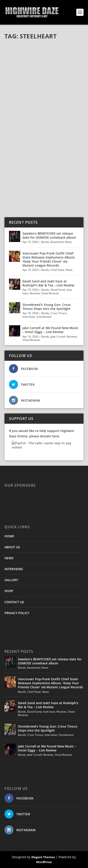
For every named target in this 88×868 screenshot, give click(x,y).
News (68, 242)
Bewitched (57, 242)
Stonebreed (44, 317)
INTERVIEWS (14, 569)
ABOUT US (12, 547)
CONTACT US (14, 602)
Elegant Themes (43, 857)
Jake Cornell (58, 337)
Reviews (35, 293)
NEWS (9, 558)
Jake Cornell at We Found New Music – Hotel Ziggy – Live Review (50, 330)
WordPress (44, 862)
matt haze (49, 712)
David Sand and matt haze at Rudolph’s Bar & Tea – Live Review (48, 283)
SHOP (9, 591)
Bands (45, 242)
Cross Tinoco (59, 313)
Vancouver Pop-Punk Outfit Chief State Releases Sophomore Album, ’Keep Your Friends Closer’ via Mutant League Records (49, 259)
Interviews (29, 317)
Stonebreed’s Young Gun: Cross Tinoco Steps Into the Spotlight (47, 307)
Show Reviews (50, 293)
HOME (9, 536)
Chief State (57, 270)
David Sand (58, 290)
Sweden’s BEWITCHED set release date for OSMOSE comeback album (49, 235)
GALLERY (11, 580)
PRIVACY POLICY (17, 613)
